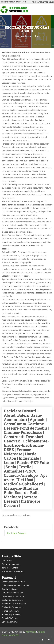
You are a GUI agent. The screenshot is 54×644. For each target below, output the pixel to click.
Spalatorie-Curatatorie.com (14, 604)
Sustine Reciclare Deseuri (13, 571)
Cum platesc (7, 560)
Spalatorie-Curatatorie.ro (13, 607)
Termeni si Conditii (10, 568)
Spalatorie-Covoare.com (13, 600)
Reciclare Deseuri (24, 36)
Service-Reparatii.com (12, 614)
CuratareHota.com (10, 589)
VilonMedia (31, 632)
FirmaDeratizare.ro (10, 611)
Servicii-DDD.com (10, 618)
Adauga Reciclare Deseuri (42, 2)
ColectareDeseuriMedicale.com (16, 585)
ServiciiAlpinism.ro (10, 622)
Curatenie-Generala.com (13, 593)
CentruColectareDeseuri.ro (14, 582)
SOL (18, 635)
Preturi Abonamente (11, 564)
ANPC (13, 635)
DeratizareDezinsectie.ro (13, 596)
